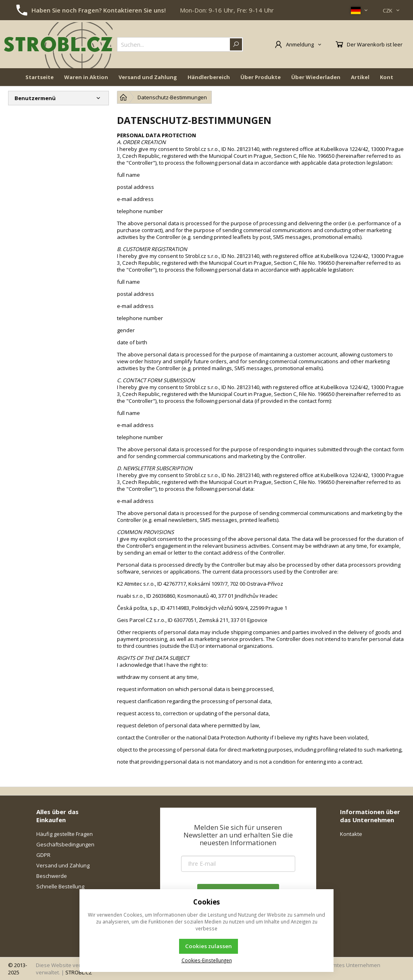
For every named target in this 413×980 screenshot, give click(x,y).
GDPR (43, 855)
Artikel (360, 77)
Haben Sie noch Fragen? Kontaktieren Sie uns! (99, 10)
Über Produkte (261, 77)
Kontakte (351, 834)
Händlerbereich (209, 77)
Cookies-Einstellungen (207, 960)
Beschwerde (52, 876)
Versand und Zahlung (148, 77)
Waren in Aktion (86, 77)
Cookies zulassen (209, 946)
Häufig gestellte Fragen (65, 834)
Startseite (40, 77)
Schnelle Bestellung (60, 886)
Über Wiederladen (316, 77)
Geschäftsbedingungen (65, 844)
